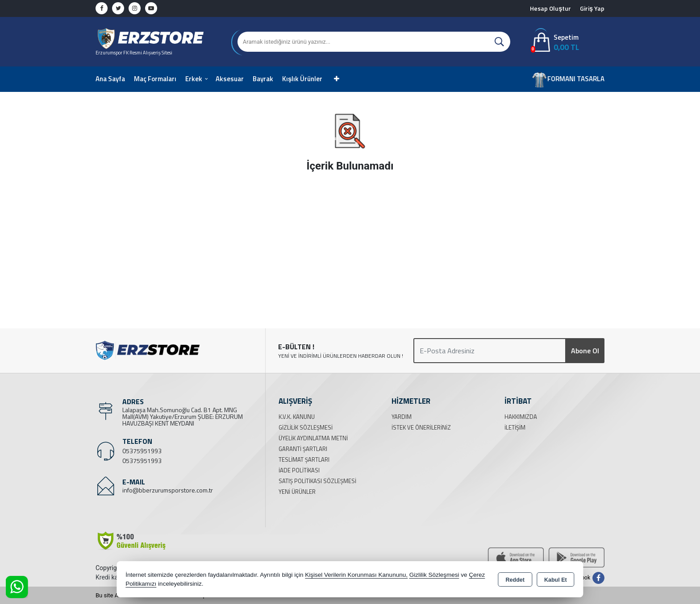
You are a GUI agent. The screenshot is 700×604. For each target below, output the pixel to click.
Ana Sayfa (110, 79)
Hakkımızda (521, 417)
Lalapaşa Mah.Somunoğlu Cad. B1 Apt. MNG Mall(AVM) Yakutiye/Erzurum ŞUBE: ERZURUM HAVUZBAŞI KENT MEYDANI (183, 416)
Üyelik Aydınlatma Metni (313, 438)
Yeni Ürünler (297, 492)
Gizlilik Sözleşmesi (306, 427)
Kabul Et (556, 580)
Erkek (194, 79)
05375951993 (142, 451)
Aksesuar (230, 79)
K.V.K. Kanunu (297, 417)
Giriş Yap (592, 8)
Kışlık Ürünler (302, 79)
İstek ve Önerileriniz (421, 427)
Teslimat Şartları (304, 459)
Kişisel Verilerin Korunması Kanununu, (356, 575)
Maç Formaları (155, 79)
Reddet (515, 580)
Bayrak (263, 79)
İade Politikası (299, 470)
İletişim (515, 427)
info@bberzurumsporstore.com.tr (168, 490)
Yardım (402, 417)
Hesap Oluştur (550, 8)
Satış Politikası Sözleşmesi (317, 481)
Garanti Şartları (303, 449)
